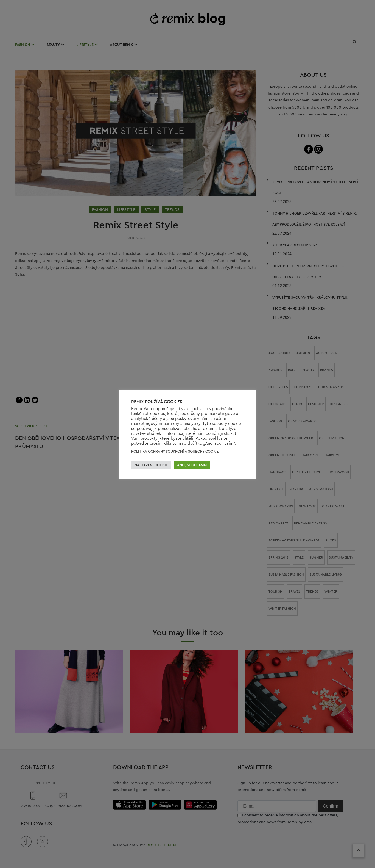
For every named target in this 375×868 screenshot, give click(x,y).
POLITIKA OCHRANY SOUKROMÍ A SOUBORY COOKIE (175, 451)
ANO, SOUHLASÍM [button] (192, 465)
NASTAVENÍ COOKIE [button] (151, 465)
